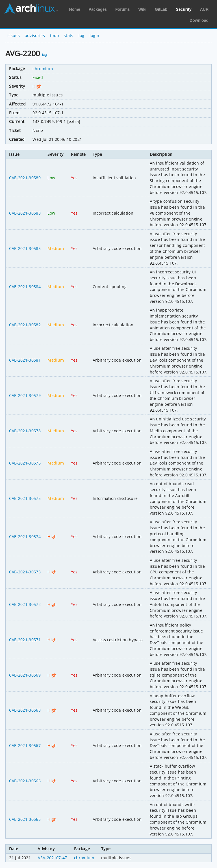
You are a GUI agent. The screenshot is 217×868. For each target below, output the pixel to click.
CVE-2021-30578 (25, 431)
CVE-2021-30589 (25, 178)
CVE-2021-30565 (25, 819)
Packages (98, 9)
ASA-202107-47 (52, 858)
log (82, 35)
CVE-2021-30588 (25, 213)
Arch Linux (31, 8)
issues (14, 35)
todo (54, 35)
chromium (43, 69)
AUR (204, 9)
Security (184, 9)
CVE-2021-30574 (25, 536)
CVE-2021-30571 (25, 640)
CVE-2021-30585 (25, 248)
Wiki (142, 9)
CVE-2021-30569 (25, 675)
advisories (35, 35)
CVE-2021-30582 (25, 325)
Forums (122, 9)
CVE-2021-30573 (25, 572)
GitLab (161, 9)
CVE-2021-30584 (25, 287)
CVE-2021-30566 (25, 781)
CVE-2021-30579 (25, 395)
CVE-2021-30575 (25, 498)
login (95, 35)
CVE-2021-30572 (25, 604)
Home (75, 9)
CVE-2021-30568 (25, 710)
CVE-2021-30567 (25, 745)
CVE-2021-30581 (25, 360)
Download (199, 20)
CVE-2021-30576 (25, 463)
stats (69, 35)
